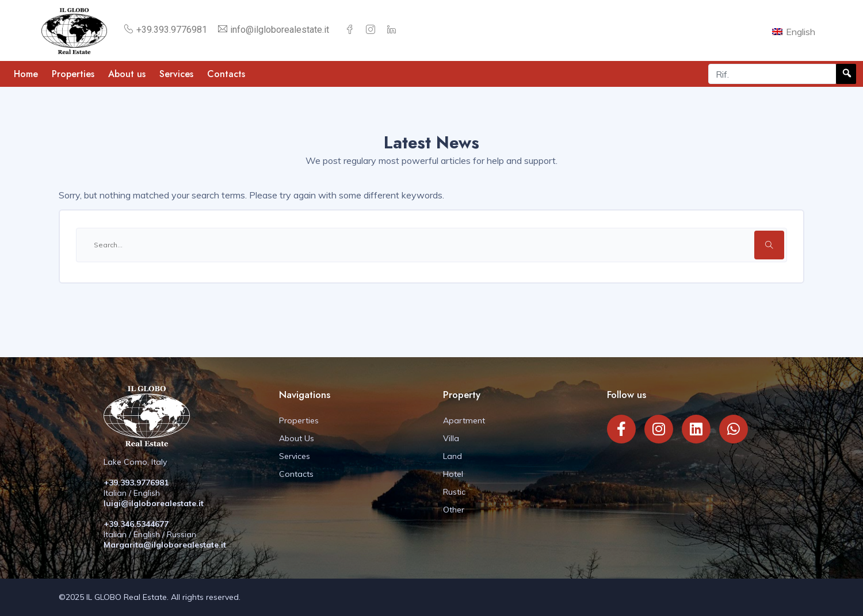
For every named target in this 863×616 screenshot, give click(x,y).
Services (176, 74)
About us (127, 74)
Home (26, 74)
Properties (73, 74)
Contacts (226, 74)
